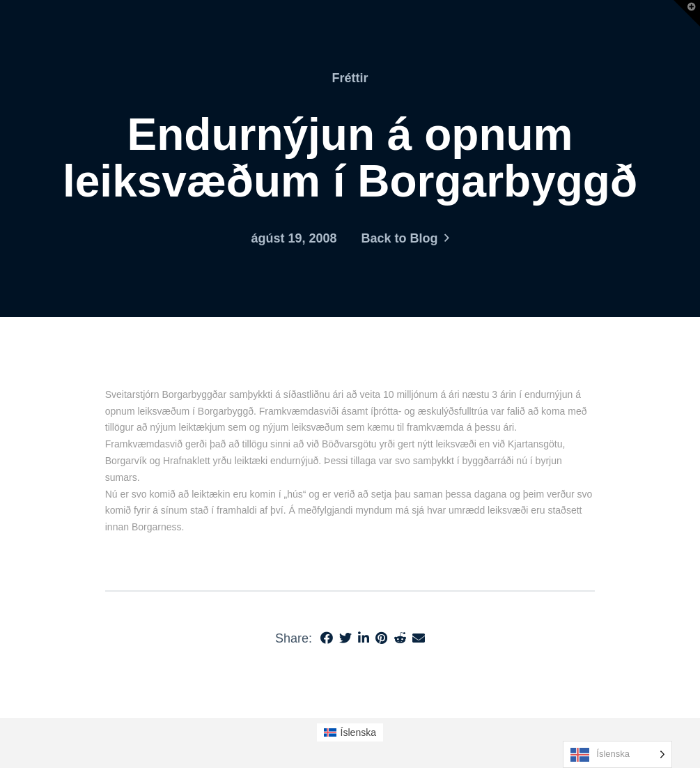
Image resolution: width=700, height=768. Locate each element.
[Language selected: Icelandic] (617, 754)
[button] (687, 13)
